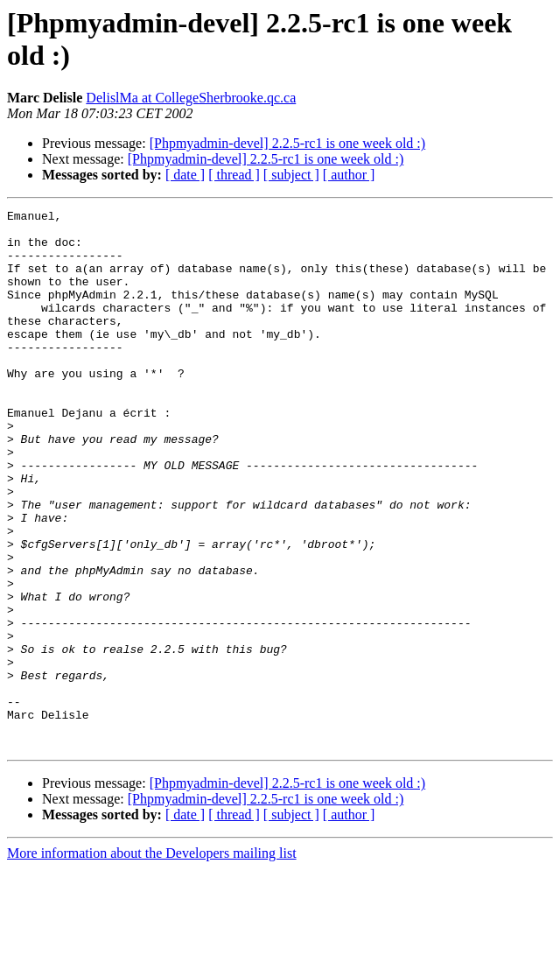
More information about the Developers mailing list (152, 961)
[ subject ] (291, 175)
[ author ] (349, 175)
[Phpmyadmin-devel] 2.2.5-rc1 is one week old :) (287, 143)
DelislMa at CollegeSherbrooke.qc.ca (191, 98)
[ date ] (185, 175)
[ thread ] (234, 175)
